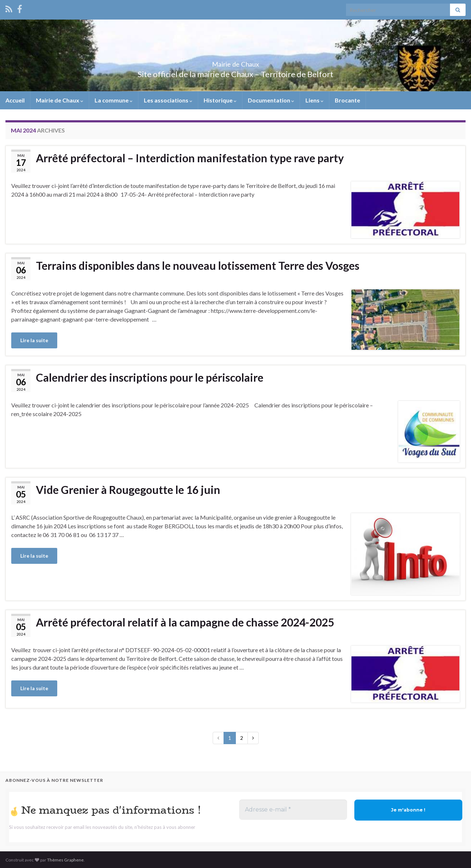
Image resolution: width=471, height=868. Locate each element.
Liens (314, 100)
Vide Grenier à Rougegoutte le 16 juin (128, 490)
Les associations (168, 100)
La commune (114, 100)
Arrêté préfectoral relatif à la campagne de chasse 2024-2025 (185, 622)
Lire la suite (34, 340)
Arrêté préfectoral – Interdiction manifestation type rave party (190, 158)
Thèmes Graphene (65, 860)
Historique (220, 100)
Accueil (15, 100)
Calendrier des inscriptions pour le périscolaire (150, 377)
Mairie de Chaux (236, 62)
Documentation (271, 100)
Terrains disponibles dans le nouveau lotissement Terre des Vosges (198, 265)
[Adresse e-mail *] (293, 810)
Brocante (347, 100)
